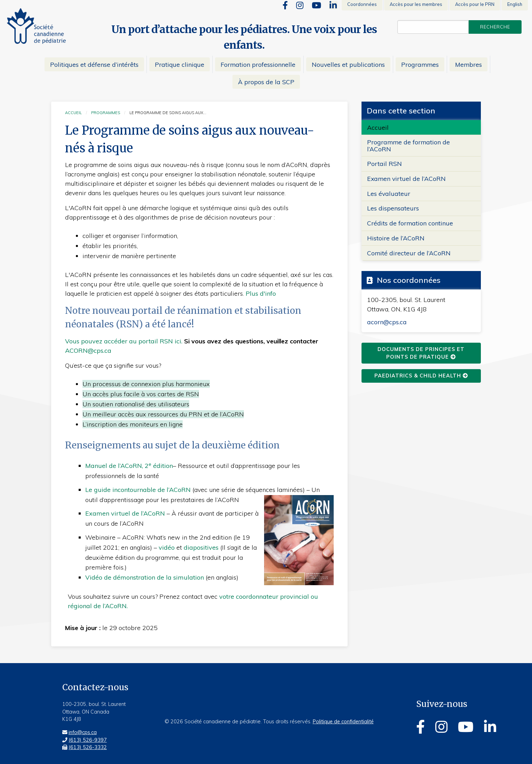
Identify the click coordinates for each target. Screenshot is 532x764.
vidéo (167, 547)
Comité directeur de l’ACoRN (409, 253)
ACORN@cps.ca (88, 351)
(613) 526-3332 (88, 747)
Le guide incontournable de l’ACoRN (138, 490)
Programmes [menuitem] (420, 64)
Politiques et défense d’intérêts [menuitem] (94, 64)
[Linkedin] (333, 5)
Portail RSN (384, 164)
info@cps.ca (83, 732)
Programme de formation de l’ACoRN (408, 145)
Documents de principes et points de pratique (421, 353)
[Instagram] (300, 5)
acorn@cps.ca (387, 322)
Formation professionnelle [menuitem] (258, 64)
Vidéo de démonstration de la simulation (145, 577)
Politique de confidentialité (343, 722)
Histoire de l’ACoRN (396, 238)
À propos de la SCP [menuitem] (266, 82)
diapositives (201, 547)
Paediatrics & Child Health (421, 376)
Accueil (73, 113)
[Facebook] (285, 5)
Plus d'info (261, 293)
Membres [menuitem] (469, 64)
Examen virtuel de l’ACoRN (126, 513)
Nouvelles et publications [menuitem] (348, 64)
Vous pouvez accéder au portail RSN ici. (124, 341)
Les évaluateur (389, 193)
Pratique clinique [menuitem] (180, 64)
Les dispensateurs (393, 208)
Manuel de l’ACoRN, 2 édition (129, 466)
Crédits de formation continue (410, 223)
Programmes (106, 113)
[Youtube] (316, 5)
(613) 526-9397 (88, 740)
